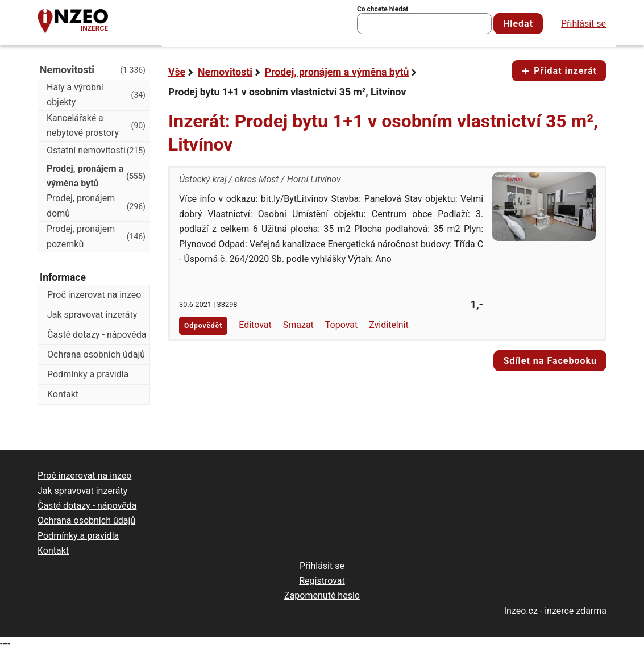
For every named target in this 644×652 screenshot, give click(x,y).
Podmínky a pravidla (88, 374)
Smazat (298, 325)
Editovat (255, 325)
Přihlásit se (583, 24)
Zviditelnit (389, 325)
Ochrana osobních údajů (96, 354)
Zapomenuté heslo (322, 595)
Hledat (518, 24)
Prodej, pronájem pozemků (96, 236)
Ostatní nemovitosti (96, 151)
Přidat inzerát (559, 71)
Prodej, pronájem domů (96, 205)
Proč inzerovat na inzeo (94, 295)
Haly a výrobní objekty (96, 95)
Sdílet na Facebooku (550, 361)
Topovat (341, 325)
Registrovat (322, 581)
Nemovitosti (225, 72)
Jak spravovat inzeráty (92, 315)
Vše (177, 72)
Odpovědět (203, 326)
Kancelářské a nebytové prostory (96, 125)
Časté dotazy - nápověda (97, 335)
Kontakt (63, 394)
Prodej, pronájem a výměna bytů (337, 72)
